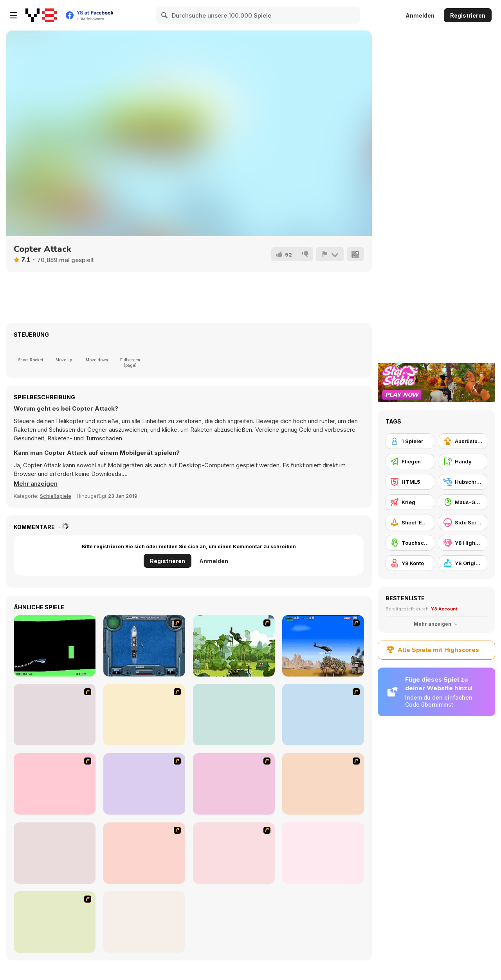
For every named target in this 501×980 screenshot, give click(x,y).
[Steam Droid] (55, 853)
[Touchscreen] (410, 543)
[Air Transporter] (144, 853)
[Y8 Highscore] (463, 543)
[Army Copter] (55, 715)
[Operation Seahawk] (144, 646)
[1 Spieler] (410, 441)
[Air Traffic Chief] (234, 784)
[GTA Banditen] (144, 715)
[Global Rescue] (234, 646)
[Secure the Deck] (55, 784)
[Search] (165, 15)
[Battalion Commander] (144, 922)
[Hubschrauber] (463, 482)
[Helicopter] (55, 646)
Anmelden (420, 15)
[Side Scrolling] (463, 522)
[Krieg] (410, 502)
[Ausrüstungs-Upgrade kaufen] (463, 441)
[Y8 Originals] (463, 563)
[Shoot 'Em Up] (410, 522)
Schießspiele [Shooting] (56, 496)
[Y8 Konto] (410, 563)
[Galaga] (234, 715)
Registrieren (468, 15)
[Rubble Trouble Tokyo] (55, 922)
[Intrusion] (323, 715)
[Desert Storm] (323, 646)
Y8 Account (444, 609)
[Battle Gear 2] (144, 784)
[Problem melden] (330, 254)
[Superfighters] (323, 853)
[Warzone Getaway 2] (234, 853)
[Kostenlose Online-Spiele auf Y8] (41, 15)
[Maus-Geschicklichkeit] (463, 502)
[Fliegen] (410, 461)
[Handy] (463, 461)
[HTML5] (410, 482)
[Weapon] (323, 784)
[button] (36, 484)
